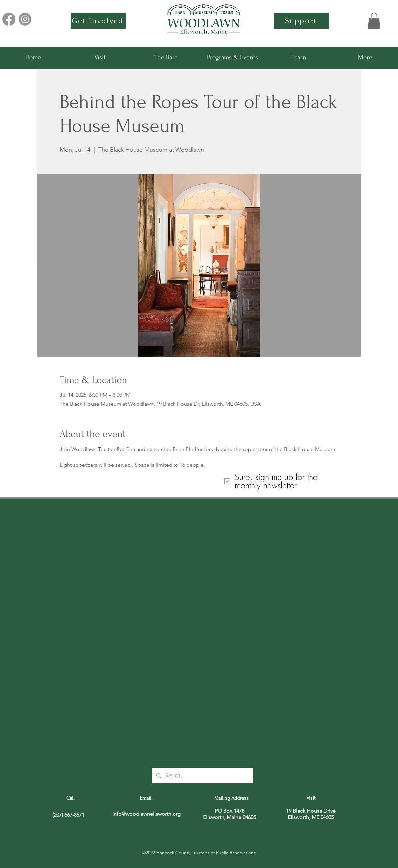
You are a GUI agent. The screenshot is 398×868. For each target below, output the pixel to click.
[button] (374, 21)
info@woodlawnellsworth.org (147, 814)
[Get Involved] (98, 21)
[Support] (301, 21)
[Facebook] (9, 19)
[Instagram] (25, 19)
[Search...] (202, 776)
